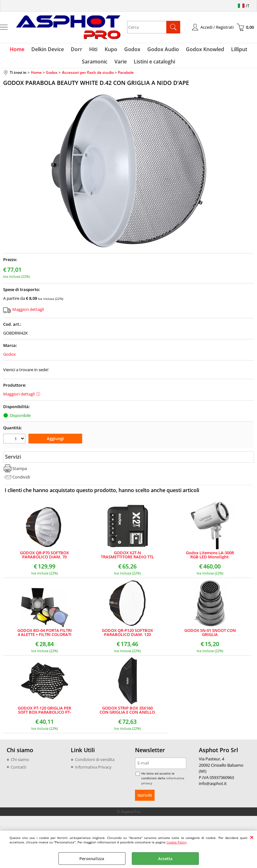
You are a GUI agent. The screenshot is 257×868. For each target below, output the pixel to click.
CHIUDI (252, 837)
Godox (132, 50)
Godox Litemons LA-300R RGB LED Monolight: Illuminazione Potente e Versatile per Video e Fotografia (210, 557)
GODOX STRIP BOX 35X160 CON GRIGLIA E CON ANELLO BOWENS (127, 713)
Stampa (20, 471)
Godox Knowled (203, 50)
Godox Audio (162, 50)
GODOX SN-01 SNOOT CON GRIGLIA (210, 635)
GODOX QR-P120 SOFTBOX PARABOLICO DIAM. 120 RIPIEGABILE (127, 635)
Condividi (21, 479)
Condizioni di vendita (95, 762)
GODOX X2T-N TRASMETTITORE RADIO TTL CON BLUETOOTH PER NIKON (127, 557)
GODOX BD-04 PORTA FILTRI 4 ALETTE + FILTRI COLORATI (45, 635)
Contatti (18, 769)
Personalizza (92, 859)
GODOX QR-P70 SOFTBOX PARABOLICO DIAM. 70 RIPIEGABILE (44, 557)
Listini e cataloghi (154, 63)
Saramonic (95, 63)
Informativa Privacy (93, 769)
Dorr (78, 50)
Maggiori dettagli (28, 312)
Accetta (165, 859)
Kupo (111, 50)
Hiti (94, 50)
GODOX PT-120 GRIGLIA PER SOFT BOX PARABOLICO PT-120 (44, 713)
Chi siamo (20, 762)
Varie (121, 63)
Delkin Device (50, 50)
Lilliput (237, 50)
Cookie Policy (177, 842)
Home (20, 50)
